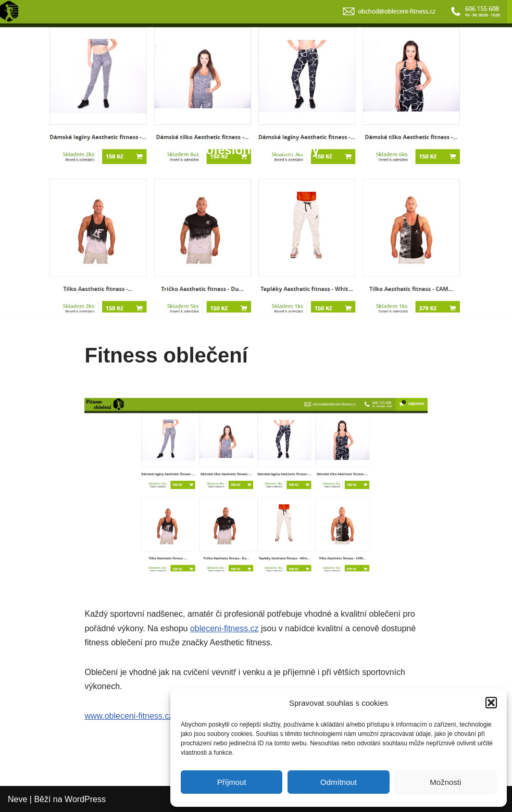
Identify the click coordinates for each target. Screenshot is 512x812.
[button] (491, 703)
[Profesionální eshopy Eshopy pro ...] (256, 156)
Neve (17, 799)
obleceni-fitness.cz (224, 628)
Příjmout (232, 782)
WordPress (85, 799)
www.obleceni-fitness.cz (129, 716)
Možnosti (445, 782)
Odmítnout (339, 782)
